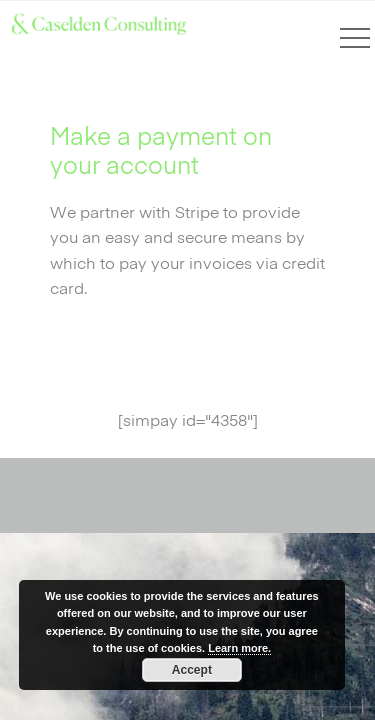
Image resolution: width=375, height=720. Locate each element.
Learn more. (239, 648)
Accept (192, 670)
